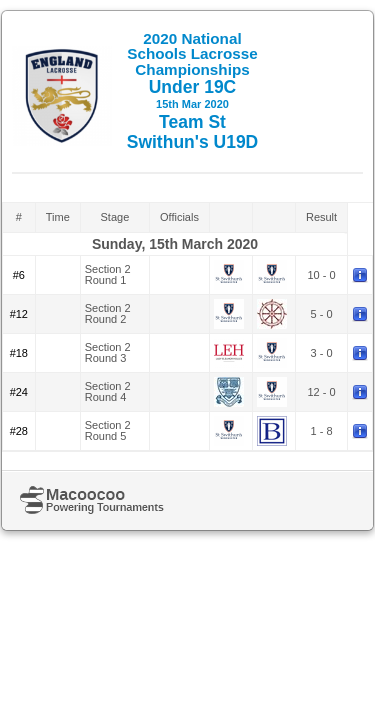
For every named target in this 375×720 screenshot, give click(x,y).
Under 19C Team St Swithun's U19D (193, 91)
